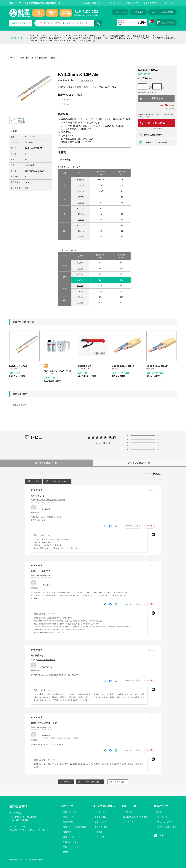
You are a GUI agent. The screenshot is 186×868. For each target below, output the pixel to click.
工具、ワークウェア (72, 847)
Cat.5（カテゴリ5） (69, 41)
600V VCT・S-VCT (161, 36)
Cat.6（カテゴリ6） (89, 41)
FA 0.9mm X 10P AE (18, 366)
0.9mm (81, 185)
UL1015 (54, 41)
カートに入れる (156, 123)
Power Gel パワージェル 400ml (57, 371)
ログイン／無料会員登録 (162, 12)
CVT (32, 36)
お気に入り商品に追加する (154, 135)
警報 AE (34, 41)
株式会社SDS (18, 806)
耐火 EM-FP (158, 38)
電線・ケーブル (70, 812)
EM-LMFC (103, 36)
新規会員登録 (100, 817)
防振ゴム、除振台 (71, 842)
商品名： (48, 500)
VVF (56, 36)
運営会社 (160, 812)
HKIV (56, 38)
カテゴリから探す (21, 23)
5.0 (112, 438)
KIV (50, 38)
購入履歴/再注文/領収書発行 (135, 817)
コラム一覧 (99, 837)
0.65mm (81, 180)
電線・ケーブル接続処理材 (75, 827)
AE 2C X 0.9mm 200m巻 (157, 366)
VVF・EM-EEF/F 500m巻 (84, 36)
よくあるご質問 (150, 3)
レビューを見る (86, 80)
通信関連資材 (69, 822)
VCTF (42, 38)
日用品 (66, 852)
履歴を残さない (19, 405)
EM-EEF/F (66, 36)
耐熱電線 (97, 38)
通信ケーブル (69, 817)
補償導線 (87, 38)
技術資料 (98, 832)
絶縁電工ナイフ (85, 366)
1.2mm (81, 191)
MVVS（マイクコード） (130, 38)
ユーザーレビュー (47, 463)
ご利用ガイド (116, 3)
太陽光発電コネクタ (141, 36)
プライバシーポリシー (165, 822)
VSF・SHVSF (74, 38)
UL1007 (44, 41)
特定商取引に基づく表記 (166, 827)
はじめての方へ (120, 12)
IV (50, 36)
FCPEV (146, 38)
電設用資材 (68, 832)
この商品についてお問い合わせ (155, 143)
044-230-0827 (89, 12)
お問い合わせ (168, 3)
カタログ (66, 99)
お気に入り (128, 812)
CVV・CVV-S (110, 38)
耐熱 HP (170, 38)
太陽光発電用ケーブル (120, 36)
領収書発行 (138, 12)
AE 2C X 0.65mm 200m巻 (123, 366)
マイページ (128, 822)
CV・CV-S (42, 36)
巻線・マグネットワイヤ (74, 837)
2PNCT (33, 38)
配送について (132, 3)
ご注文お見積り (166, 23)
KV (63, 38)
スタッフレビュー (140, 463)
